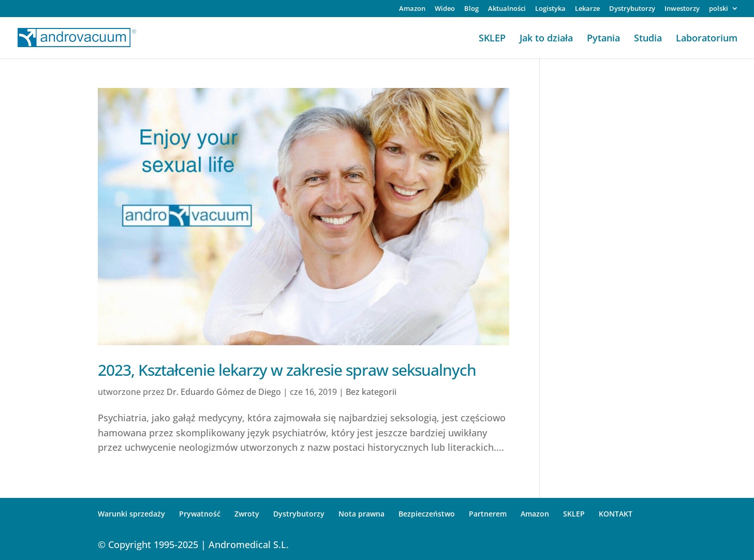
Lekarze (587, 9)
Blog (471, 9)
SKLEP (492, 39)
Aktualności (507, 9)
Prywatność (200, 514)
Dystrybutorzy (632, 9)
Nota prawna (361, 514)
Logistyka (550, 9)
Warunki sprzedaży (131, 514)
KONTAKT (616, 514)
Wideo (445, 9)
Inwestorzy (682, 9)
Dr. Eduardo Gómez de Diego (224, 392)
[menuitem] (724, 11)
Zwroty (247, 514)
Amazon (412, 9)
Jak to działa (546, 39)
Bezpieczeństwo (427, 514)
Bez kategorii (371, 392)
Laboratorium (707, 39)
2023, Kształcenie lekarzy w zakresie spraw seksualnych (287, 370)
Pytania (603, 39)
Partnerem (488, 514)
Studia (648, 39)
